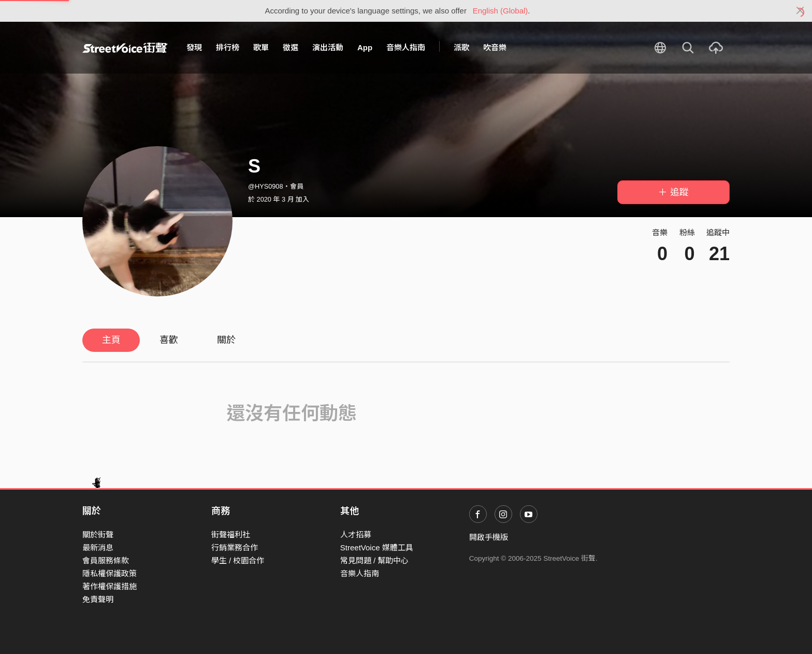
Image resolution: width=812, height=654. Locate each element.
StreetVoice (125, 48)
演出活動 (328, 47)
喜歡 (169, 340)
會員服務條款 (106, 560)
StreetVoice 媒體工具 (377, 548)
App (365, 47)
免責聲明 (98, 599)
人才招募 (356, 535)
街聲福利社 (231, 535)
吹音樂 (495, 47)
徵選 (291, 47)
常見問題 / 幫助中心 (375, 560)
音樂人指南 (406, 47)
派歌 (461, 47)
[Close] (800, 11)
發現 (194, 47)
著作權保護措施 (110, 586)
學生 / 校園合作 (238, 560)
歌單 (261, 47)
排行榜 (228, 47)
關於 (226, 340)
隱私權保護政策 (110, 573)
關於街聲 (98, 535)
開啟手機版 (489, 537)
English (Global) (501, 11)
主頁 (111, 340)
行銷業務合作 (235, 548)
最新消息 (98, 548)
